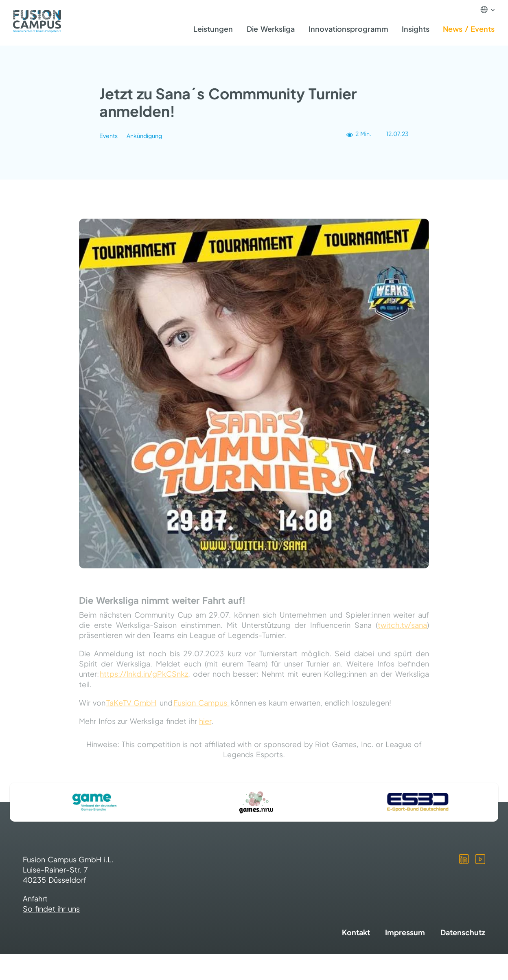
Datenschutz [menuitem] (463, 932)
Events (108, 136)
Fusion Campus (201, 708)
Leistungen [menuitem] (213, 29)
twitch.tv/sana (402, 630)
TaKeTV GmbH (131, 708)
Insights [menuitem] (416, 29)
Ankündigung (144, 136)
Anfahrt (35, 898)
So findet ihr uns (51, 909)
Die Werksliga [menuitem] (271, 29)
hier (205, 727)
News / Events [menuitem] (469, 29)
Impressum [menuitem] (405, 932)
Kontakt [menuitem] (356, 932)
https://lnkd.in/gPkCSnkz (144, 679)
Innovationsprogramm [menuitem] (348, 29)
